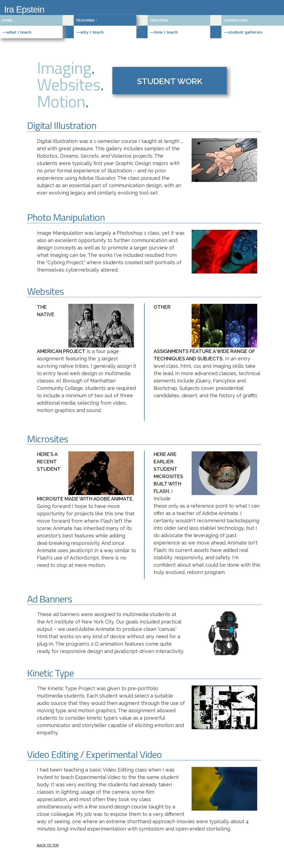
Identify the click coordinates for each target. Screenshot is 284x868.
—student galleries (243, 32)
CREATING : (160, 20)
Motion (61, 101)
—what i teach (17, 32)
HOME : (9, 20)
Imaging (64, 67)
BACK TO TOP (48, 845)
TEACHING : (87, 20)
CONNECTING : (237, 20)
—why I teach (90, 32)
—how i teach (164, 32)
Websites (69, 84)
